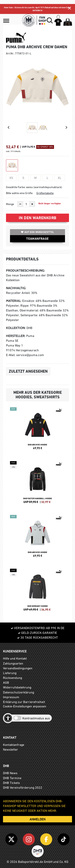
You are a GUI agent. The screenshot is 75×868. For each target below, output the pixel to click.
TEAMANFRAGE (37, 239)
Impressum (11, 697)
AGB (6, 682)
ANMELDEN (37, 819)
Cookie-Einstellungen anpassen (25, 706)
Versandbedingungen (18, 668)
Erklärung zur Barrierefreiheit (24, 702)
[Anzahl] (26, 204)
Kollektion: (16, 328)
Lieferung (10, 673)
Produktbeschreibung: (25, 271)
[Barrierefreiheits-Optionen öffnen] (8, 718)
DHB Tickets (11, 783)
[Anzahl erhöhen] (32, 204)
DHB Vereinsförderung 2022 (23, 787)
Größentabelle (45, 193)
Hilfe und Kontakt (15, 658)
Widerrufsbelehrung (17, 687)
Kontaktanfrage (14, 745)
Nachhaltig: (16, 288)
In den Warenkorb (38, 218)
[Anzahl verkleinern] (20, 204)
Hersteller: (16, 336)
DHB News (10, 773)
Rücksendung (12, 678)
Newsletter (10, 749)
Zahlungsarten (13, 663)
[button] (6, 21)
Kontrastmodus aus (36, 718)
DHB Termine (12, 778)
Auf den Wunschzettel (37, 232)
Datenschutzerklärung (18, 692)
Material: (14, 301)
